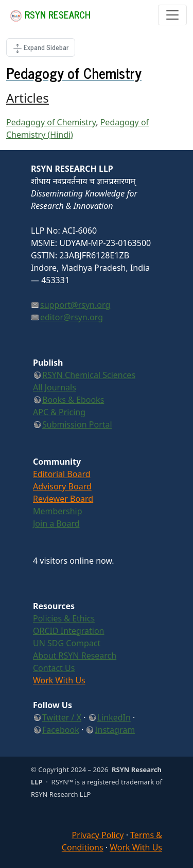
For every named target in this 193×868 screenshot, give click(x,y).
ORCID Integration (69, 631)
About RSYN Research (75, 656)
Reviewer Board (63, 499)
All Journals (55, 387)
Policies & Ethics (64, 618)
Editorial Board (62, 474)
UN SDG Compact (67, 643)
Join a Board (56, 523)
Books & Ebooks (73, 400)
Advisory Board (62, 486)
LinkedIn (114, 717)
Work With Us (59, 680)
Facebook (61, 730)
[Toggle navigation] (172, 15)
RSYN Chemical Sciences (89, 375)
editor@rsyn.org (72, 317)
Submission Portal (77, 424)
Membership (58, 511)
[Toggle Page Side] (41, 47)
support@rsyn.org (75, 305)
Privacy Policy (98, 835)
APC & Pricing (59, 412)
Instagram (115, 730)
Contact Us (54, 668)
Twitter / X (62, 717)
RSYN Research (50, 14)
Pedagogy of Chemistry (51, 122)
